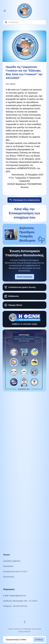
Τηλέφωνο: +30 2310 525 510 (15, 606)
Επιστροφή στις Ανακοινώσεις (24, 200)
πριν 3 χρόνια (11, 84)
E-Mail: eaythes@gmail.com (15, 596)
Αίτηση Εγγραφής (24, 277)
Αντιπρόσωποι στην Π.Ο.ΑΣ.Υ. (15, 571)
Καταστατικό (8, 566)
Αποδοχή (39, 640)
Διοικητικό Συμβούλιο (12, 561)
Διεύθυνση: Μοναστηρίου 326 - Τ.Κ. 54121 (20, 601)
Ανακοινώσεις (9, 577)
